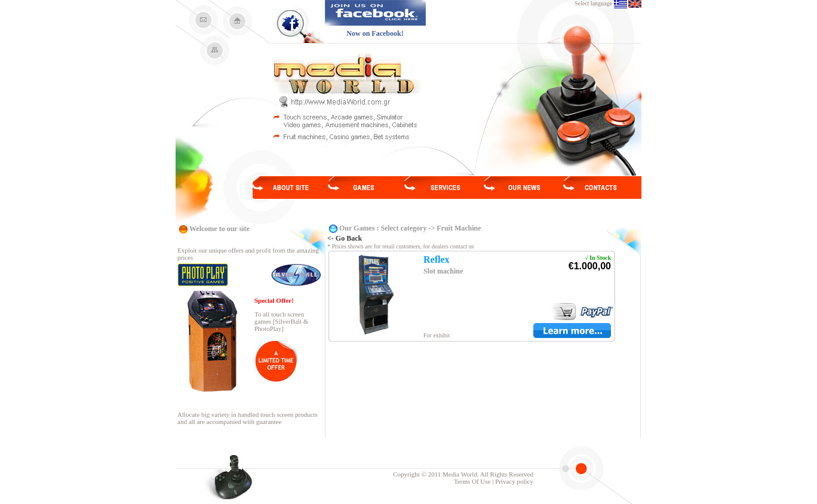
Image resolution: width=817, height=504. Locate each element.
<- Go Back (345, 238)
